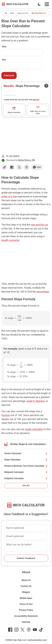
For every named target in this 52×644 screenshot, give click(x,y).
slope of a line (9, 196)
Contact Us (26, 586)
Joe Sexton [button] (14, 156)
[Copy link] (4, 167)
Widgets (26, 592)
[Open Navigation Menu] (47, 4)
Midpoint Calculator (26, 472)
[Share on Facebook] (12, 167)
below (36, 100)
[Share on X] (19, 167)
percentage (43, 292)
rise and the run (40, 225)
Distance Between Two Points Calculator (26, 466)
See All (26, 486)
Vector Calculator (26, 453)
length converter (10, 240)
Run (4, 60)
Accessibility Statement (26, 616)
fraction (6, 415)
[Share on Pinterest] (27, 167)
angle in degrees (36, 401)
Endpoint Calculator (26, 478)
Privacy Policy (26, 610)
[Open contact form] (46, 86)
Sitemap (26, 622)
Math (12, 13)
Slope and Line (23, 13)
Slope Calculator (26, 460)
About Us (26, 580)
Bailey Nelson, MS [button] (27, 160)
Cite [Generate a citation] (37, 167)
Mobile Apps (26, 598)
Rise (4, 47)
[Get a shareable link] (14, 110)
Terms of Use (26, 604)
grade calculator (34, 429)
